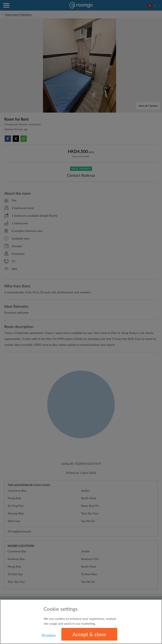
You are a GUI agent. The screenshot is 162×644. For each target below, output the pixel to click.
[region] (81, 622)
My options (49, 635)
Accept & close (89, 634)
